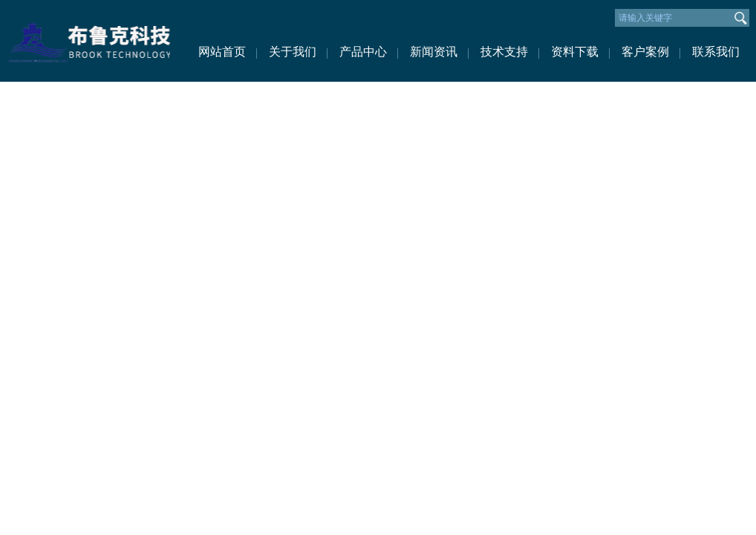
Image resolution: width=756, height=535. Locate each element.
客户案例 (645, 52)
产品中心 (363, 52)
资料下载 (575, 52)
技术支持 (504, 52)
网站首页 (222, 52)
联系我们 (716, 52)
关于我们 (293, 52)
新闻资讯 (434, 52)
